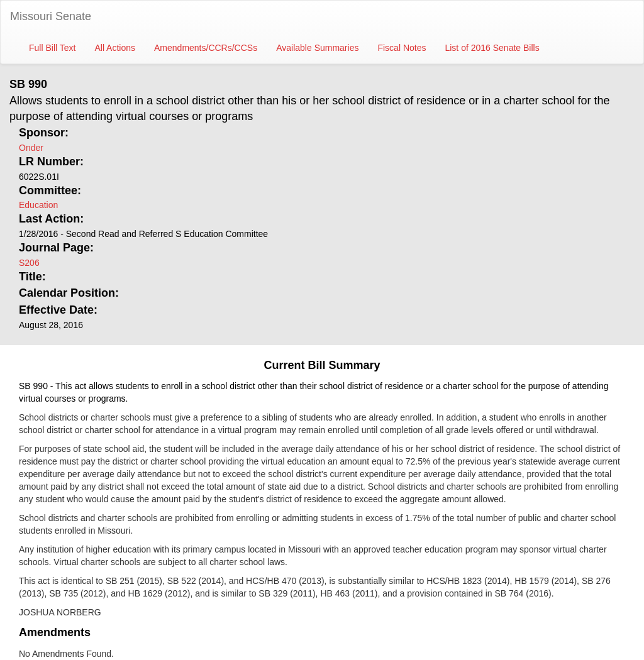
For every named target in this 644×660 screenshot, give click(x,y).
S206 (29, 263)
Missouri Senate (51, 16)
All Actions (115, 48)
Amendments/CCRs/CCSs (206, 48)
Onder (31, 148)
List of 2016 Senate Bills (492, 48)
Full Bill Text (52, 48)
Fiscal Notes (402, 48)
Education (38, 205)
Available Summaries (317, 48)
